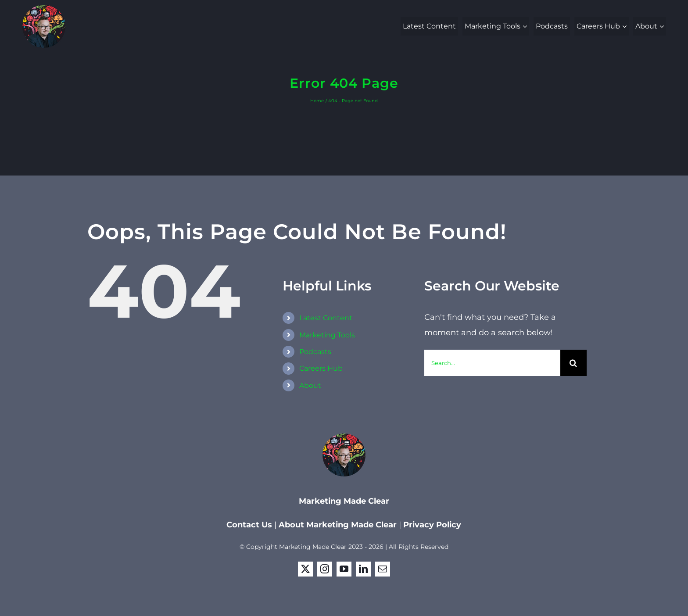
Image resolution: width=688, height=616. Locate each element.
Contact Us (250, 525)
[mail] (383, 569)
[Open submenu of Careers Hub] (625, 26)
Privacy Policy (432, 525)
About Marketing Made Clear (338, 525)
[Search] (573, 363)
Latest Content (326, 318)
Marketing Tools (327, 335)
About (310, 385)
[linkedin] (363, 569)
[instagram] (325, 569)
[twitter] (305, 569)
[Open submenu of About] (663, 26)
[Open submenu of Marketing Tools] (526, 26)
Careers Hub (321, 368)
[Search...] (492, 363)
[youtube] (344, 569)
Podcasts (315, 352)
